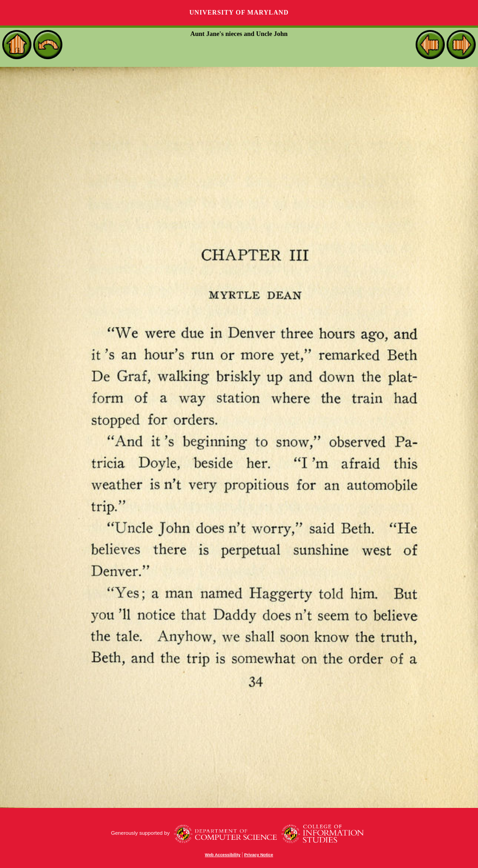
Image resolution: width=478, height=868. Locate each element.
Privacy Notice (259, 855)
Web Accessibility (223, 855)
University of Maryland (239, 13)
